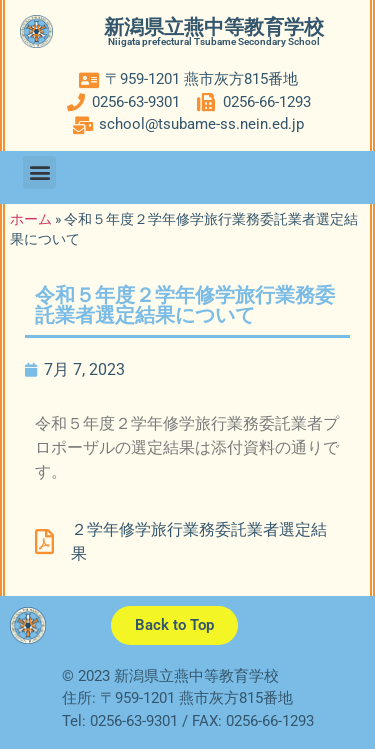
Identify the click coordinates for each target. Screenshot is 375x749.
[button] (39, 172)
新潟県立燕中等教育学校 (214, 27)
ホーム (31, 219)
